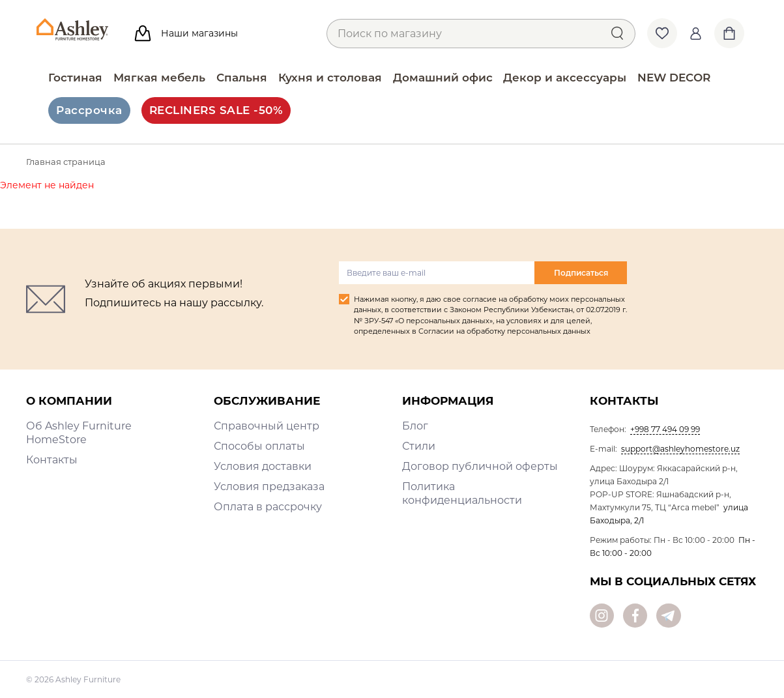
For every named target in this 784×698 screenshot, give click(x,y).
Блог (415, 426)
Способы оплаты (259, 446)
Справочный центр (267, 426)
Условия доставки (263, 466)
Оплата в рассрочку (268, 507)
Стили (419, 446)
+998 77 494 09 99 (665, 429)
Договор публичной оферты (480, 466)
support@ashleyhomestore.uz (680, 449)
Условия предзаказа (269, 487)
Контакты (52, 460)
